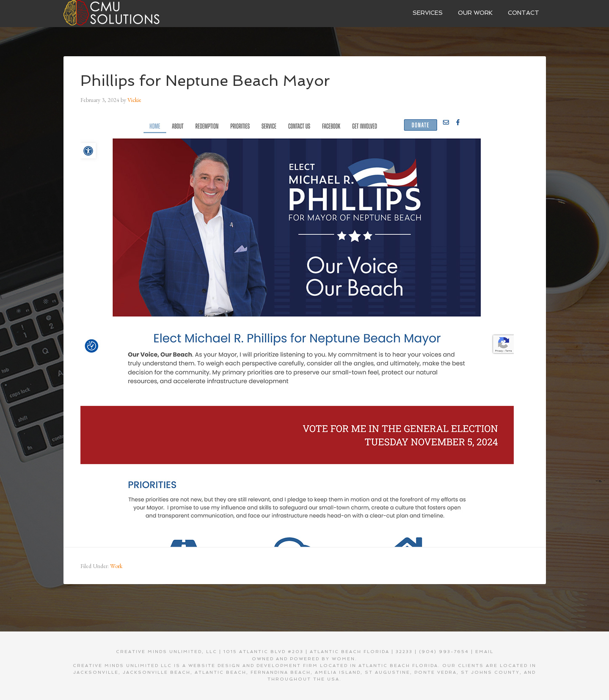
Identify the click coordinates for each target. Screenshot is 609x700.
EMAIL (484, 652)
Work (116, 566)
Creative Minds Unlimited (127, 13)
